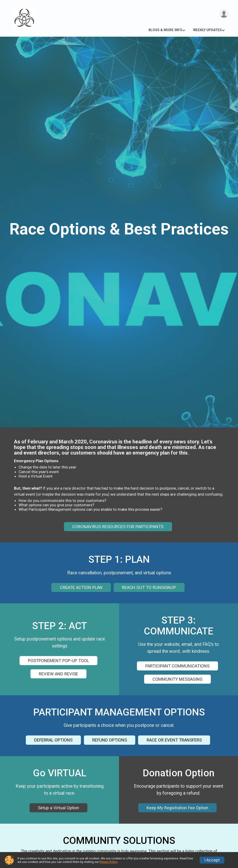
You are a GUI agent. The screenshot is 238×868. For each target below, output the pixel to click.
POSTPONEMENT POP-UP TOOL (58, 661)
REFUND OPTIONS (110, 740)
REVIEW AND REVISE (58, 674)
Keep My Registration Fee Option (177, 808)
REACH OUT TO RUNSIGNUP (149, 587)
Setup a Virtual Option (58, 808)
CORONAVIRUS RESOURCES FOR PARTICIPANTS (118, 527)
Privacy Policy (108, 862)
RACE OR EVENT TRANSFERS (174, 740)
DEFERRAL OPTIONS (53, 740)
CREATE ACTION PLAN (81, 587)
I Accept (212, 860)
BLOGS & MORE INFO (165, 30)
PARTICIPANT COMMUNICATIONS (177, 666)
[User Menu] (224, 14)
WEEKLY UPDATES (207, 30)
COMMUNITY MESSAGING (177, 679)
